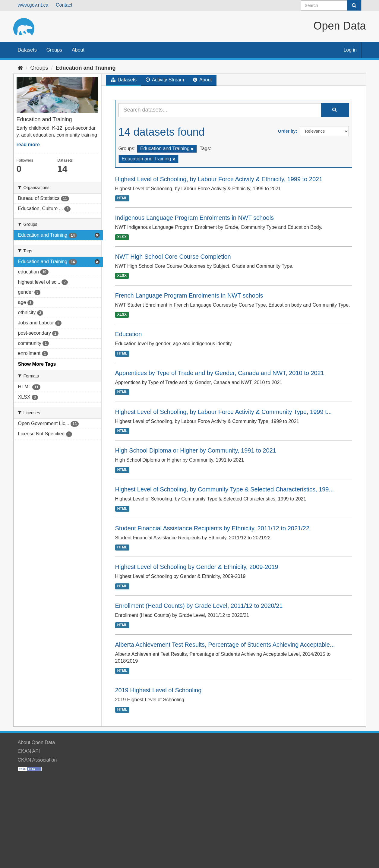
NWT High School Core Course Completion (173, 257)
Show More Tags (37, 364)
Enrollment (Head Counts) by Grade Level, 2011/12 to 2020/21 (199, 606)
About (78, 50)
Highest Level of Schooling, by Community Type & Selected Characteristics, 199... (225, 489)
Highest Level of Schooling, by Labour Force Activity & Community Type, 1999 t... (224, 412)
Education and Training (86, 68)
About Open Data (36, 742)
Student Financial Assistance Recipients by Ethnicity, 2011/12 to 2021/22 (212, 528)
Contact (64, 5)
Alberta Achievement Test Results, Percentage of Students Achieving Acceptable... (225, 645)
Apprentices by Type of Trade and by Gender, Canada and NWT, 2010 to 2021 (220, 373)
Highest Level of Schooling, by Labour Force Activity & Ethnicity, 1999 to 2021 (219, 179)
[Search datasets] (331, 5)
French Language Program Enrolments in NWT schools (189, 295)
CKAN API (29, 751)
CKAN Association (37, 760)
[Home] (20, 68)
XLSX (122, 237)
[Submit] (354, 5)
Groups (54, 50)
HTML (122, 198)
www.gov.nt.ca (33, 5)
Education (129, 334)
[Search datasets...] (220, 110)
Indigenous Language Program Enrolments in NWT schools (195, 218)
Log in (350, 50)
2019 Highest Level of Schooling (158, 690)
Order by (287, 131)
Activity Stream (165, 80)
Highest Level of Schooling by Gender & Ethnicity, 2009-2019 (197, 567)
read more (28, 145)
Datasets (27, 50)
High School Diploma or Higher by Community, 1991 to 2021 (196, 450)
